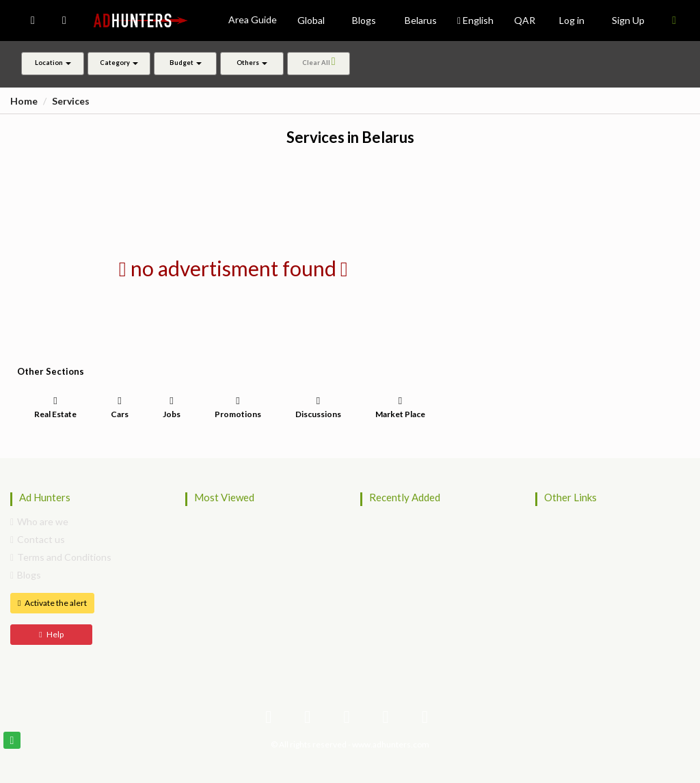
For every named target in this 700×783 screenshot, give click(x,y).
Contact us (38, 539)
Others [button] (252, 63)
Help (51, 634)
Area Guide (253, 19)
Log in (572, 20)
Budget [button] (186, 63)
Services (71, 101)
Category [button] (119, 63)
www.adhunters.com (391, 744)
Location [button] (53, 63)
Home (24, 101)
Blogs (26, 575)
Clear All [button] (318, 62)
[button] (33, 21)
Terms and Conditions (61, 557)
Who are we (39, 521)
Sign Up (628, 20)
